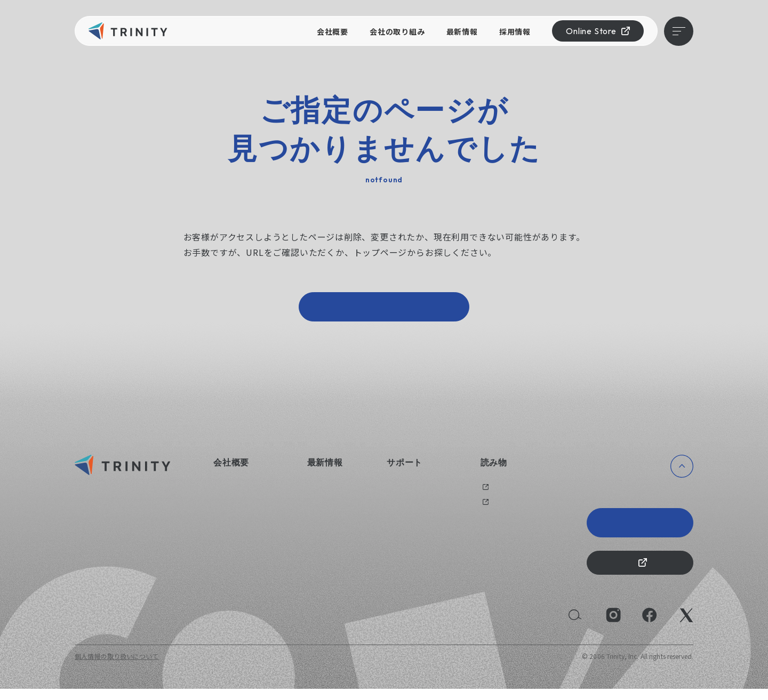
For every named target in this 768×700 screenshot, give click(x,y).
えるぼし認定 (233, 538)
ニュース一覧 (327, 492)
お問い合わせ (406, 492)
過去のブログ (500, 492)
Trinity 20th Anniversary (640, 528)
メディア (493, 507)
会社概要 (333, 31)
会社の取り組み (397, 31)
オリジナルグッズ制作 (420, 507)
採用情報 (515, 31)
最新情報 (462, 31)
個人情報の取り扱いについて (117, 667)
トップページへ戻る (384, 309)
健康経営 (226, 523)
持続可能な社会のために (250, 554)
